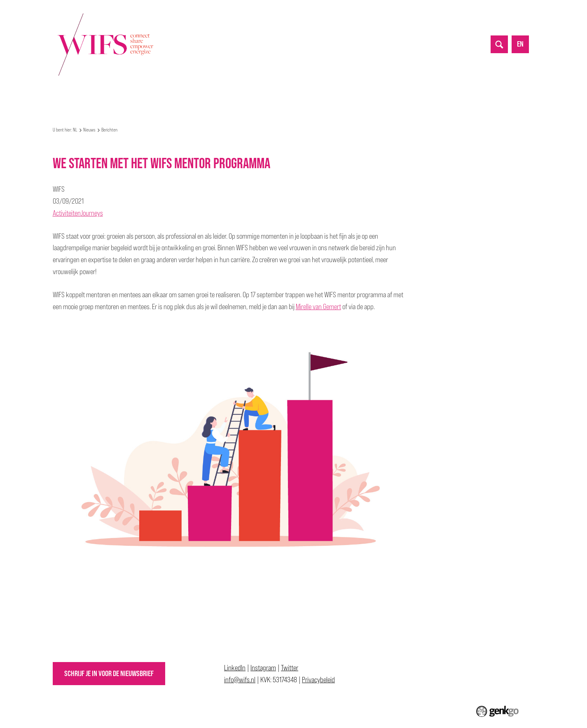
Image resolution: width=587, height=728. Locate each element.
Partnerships (226, 92)
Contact (402, 92)
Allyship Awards (308, 92)
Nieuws (186, 92)
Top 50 (265, 92)
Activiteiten (67, 213)
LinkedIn (235, 668)
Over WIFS (80, 92)
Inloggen (437, 92)
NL (56, 92)
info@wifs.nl (240, 680)
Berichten (109, 130)
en (520, 44)
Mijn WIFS (118, 92)
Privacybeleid (318, 680)
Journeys (92, 213)
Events (153, 92)
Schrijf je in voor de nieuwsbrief (109, 673)
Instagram (263, 668)
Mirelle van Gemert (318, 306)
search (499, 44)
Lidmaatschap (360, 92)
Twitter (290, 668)
